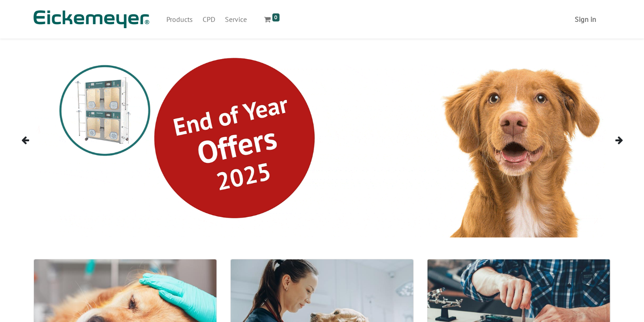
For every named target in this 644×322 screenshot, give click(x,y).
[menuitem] (180, 19)
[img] (36, 140)
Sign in (585, 19)
